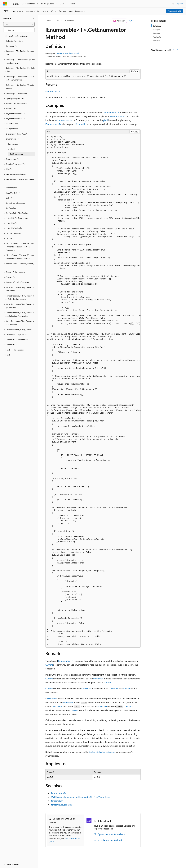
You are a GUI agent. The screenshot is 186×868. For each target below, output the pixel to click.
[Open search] (173, 4)
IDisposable (80, 124)
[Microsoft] (5, 4)
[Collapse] (34, 19)
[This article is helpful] (174, 50)
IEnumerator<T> (53, 91)
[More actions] (138, 21)
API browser (69, 21)
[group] (93, 391)
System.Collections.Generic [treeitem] (17, 36)
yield (106, 120)
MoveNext (98, 679)
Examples (157, 29)
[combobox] (19, 24)
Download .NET (174, 11)
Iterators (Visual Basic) (61, 805)
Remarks (156, 33)
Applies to (157, 37)
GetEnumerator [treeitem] (16, 154)
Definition (157, 26)
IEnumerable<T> (111, 112)
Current (49, 665)
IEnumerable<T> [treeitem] (15, 144)
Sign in (180, 4)
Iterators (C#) (57, 801)
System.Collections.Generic (68, 53)
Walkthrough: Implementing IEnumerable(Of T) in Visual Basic (80, 797)
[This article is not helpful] (177, 50)
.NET (57, 21)
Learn (48, 21)
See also (156, 40)
